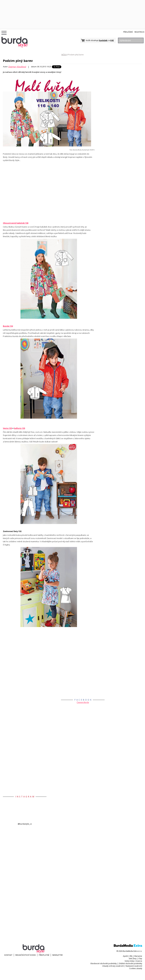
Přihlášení (128, 32)
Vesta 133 (7, 428)
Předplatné (44, 955)
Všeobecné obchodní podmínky (104, 963)
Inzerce (139, 961)
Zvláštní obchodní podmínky (130, 963)
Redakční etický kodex (26, 955)
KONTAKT (8, 955)
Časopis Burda (83, 702)
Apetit (125, 956)
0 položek (103, 40)
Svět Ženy (133, 959)
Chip (140, 959)
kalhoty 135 (19, 428)
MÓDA (64, 55)
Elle (131, 956)
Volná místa (129, 961)
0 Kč (112, 40)
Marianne (138, 956)
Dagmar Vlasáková (17, 67)
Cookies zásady (136, 968)
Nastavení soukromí (134, 966)
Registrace (139, 32)
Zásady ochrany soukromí (113, 966)
